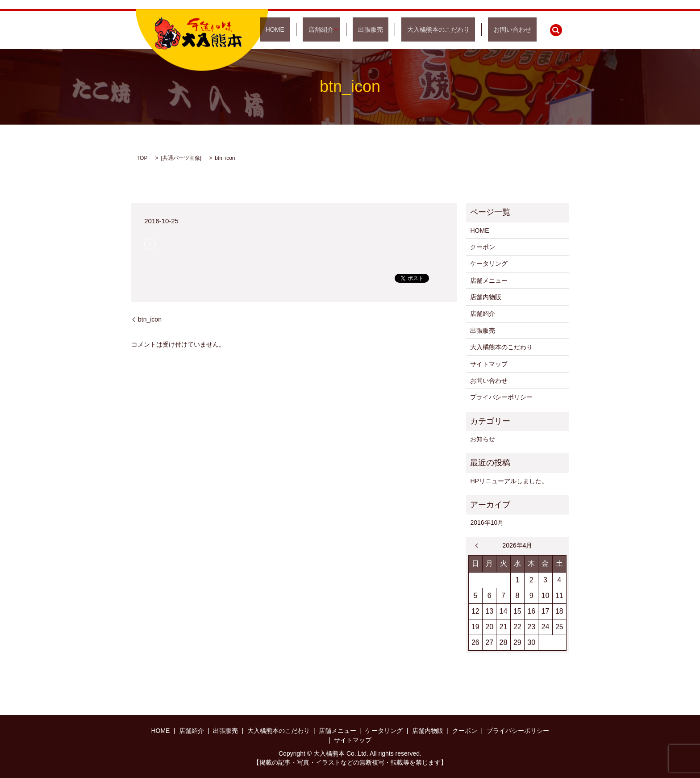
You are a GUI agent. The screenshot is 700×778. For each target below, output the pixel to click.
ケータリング (489, 264)
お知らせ (483, 439)
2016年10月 (487, 523)
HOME (319, 29)
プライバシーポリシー (501, 397)
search (556, 30)
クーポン (483, 247)
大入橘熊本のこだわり (455, 29)
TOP (142, 158)
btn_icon (150, 319)
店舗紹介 (354, 29)
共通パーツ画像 (181, 158)
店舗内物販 (486, 297)
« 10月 (479, 546)
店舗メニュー (489, 280)
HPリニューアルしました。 (509, 481)
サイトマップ (489, 364)
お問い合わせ (518, 29)
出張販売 (398, 29)
